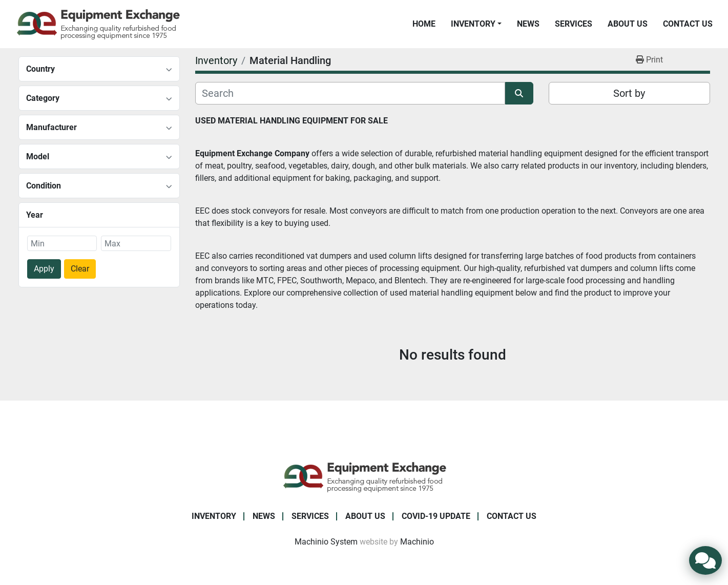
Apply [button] (44, 269)
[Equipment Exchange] (364, 476)
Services (574, 24)
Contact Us (688, 24)
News (528, 24)
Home (424, 24)
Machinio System (326, 542)
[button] (476, 24)
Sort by (629, 93)
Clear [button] (80, 269)
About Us (628, 24)
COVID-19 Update (436, 516)
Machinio (417, 542)
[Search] (350, 93)
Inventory (473, 24)
